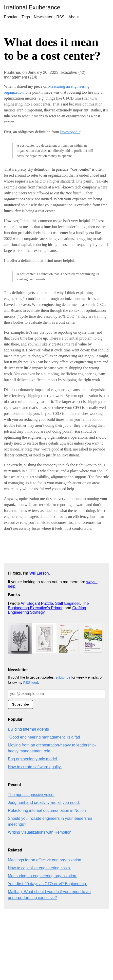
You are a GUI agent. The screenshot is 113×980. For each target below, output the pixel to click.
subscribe (63, 677)
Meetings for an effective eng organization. (45, 860)
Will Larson (39, 573)
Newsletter (43, 17)
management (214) (21, 77)
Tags (26, 17)
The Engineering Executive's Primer (48, 606)
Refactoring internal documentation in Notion (47, 810)
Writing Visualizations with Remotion (40, 832)
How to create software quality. (35, 767)
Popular (11, 17)
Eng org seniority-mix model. (33, 759)
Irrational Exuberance (32, 7)
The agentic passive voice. (31, 795)
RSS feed (31, 683)
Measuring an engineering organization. (43, 876)
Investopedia (70, 132)
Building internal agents (28, 729)
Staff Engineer (67, 603)
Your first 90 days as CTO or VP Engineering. (47, 884)
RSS (61, 17)
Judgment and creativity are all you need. (44, 803)
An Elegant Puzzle (37, 603)
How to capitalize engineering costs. (39, 868)
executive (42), (74, 72)
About (74, 17)
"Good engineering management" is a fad (44, 737)
